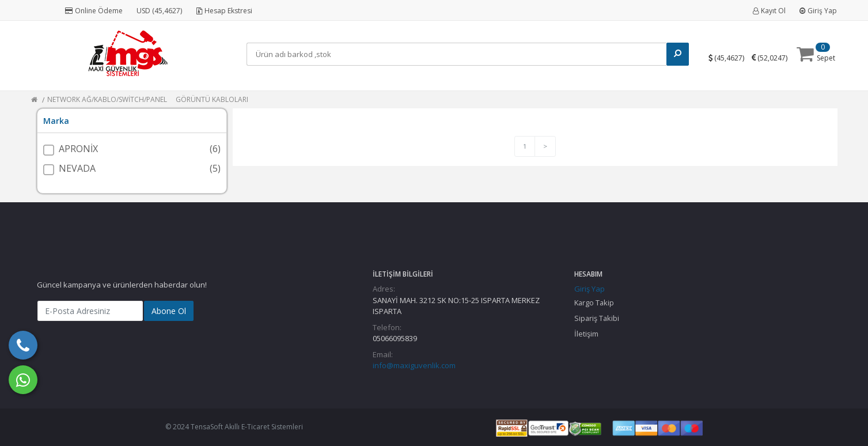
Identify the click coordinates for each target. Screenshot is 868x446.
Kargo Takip (594, 303)
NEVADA (77, 168)
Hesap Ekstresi (224, 11)
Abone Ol (169, 311)
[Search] (458, 54)
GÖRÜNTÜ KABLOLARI (212, 99)
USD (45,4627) (159, 11)
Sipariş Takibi (597, 318)
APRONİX (78, 149)
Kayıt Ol (769, 11)
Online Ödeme (94, 11)
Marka (56, 121)
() (730, 57)
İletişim (586, 334)
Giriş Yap (818, 11)
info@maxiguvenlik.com (414, 365)
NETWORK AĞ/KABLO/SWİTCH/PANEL (107, 99)
